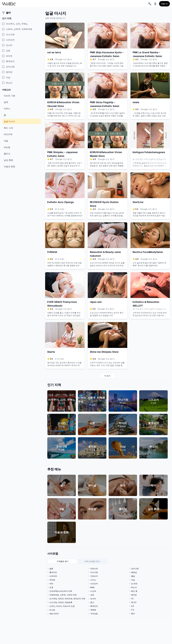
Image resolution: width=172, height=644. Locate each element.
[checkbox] (3, 24)
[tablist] (77, 561)
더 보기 (107, 376)
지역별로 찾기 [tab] (63, 561)
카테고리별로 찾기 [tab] (92, 561)
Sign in (164, 4)
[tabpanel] (107, 591)
